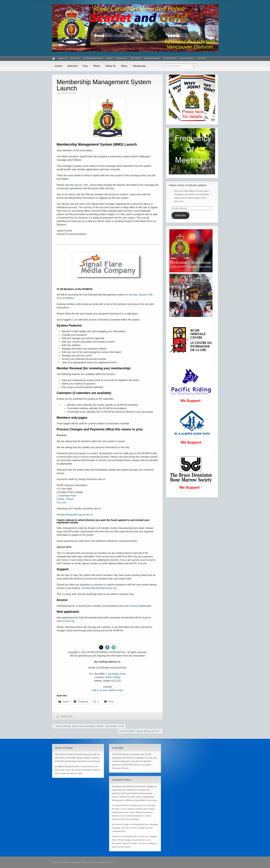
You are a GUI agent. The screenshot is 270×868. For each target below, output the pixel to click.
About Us (63, 58)
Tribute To (110, 66)
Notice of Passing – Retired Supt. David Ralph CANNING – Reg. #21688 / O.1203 (90, 726)
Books (110, 58)
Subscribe (180, 215)
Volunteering (139, 66)
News (85, 66)
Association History (93, 58)
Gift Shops (136, 58)
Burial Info (122, 58)
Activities (75, 58)
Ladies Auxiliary (152, 58)
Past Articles (170, 58)
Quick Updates (187, 58)
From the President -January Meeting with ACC (139, 731)
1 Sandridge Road (66, 496)
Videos (124, 66)
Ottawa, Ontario (65, 499)
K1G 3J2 (61, 502)
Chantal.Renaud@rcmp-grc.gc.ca (75, 515)
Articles (59, 66)
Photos (97, 66)
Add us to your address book (107, 690)
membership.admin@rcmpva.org (99, 588)
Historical (73, 66)
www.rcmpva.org (132, 606)
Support (201, 58)
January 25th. (81, 185)
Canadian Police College (107, 677)
